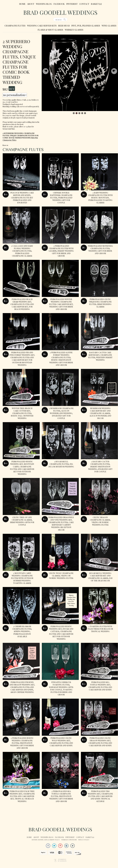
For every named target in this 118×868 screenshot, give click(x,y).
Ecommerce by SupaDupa (62, 860)
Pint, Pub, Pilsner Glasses (86, 26)
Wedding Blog (44, 4)
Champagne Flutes (15, 26)
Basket (96, 4)
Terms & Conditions (69, 840)
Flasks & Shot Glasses (50, 30)
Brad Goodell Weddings (60, 12)
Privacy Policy (84, 840)
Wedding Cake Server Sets (42, 26)
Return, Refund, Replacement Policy (46, 840)
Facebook (59, 4)
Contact (84, 4)
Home (22, 4)
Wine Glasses (109, 26)
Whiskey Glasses (74, 30)
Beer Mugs (64, 26)
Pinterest (72, 4)
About (31, 4)
